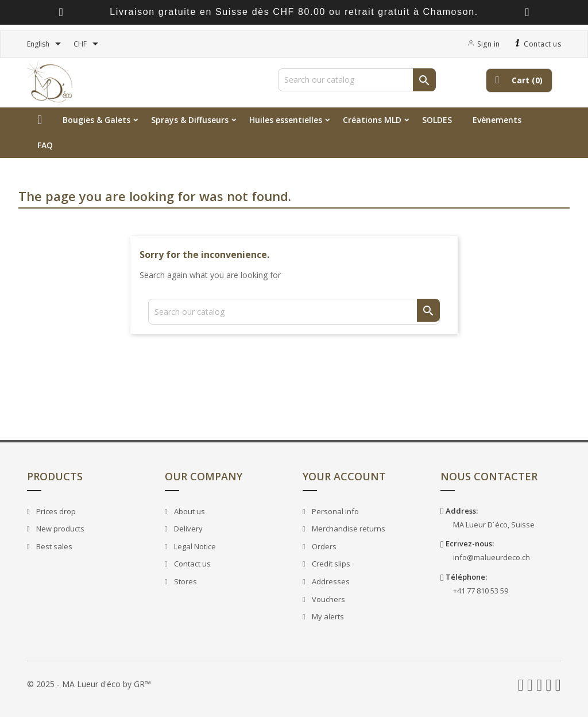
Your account (344, 476)
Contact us (537, 44)
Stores (185, 581)
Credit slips (330, 564)
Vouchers (328, 599)
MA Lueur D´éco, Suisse (494, 525)
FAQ (45, 145)
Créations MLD (372, 120)
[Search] (357, 80)
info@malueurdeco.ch (492, 557)
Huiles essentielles (286, 120)
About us (189, 511)
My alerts (327, 616)
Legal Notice (194, 546)
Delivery (187, 529)
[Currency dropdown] (88, 44)
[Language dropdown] (46, 44)
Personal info (334, 511)
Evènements (497, 120)
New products (59, 529)
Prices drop (55, 511)
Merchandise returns (348, 529)
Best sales (53, 546)
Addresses (330, 581)
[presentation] (61, 12)
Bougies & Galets (96, 120)
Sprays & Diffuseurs (190, 120)
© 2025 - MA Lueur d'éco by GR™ (89, 684)
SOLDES (437, 120)
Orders (323, 546)
